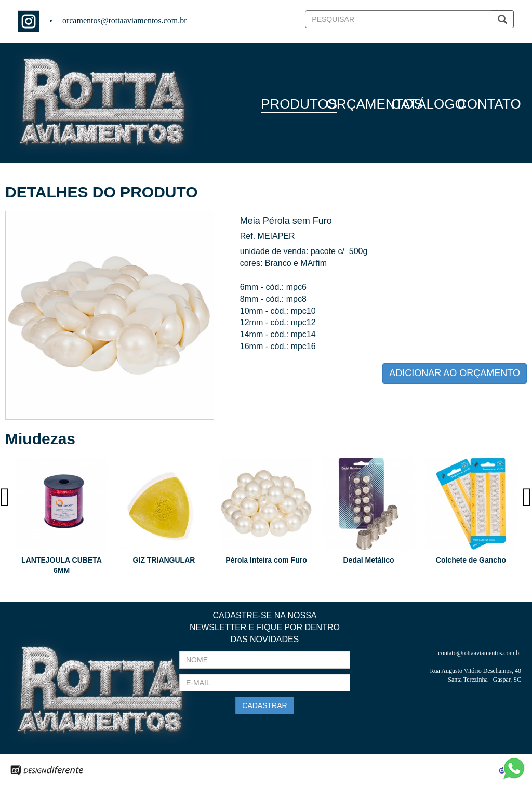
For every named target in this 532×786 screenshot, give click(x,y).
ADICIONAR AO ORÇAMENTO (455, 373)
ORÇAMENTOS (375, 104)
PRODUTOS (299, 104)
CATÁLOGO (428, 104)
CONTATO (489, 104)
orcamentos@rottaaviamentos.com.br (125, 21)
